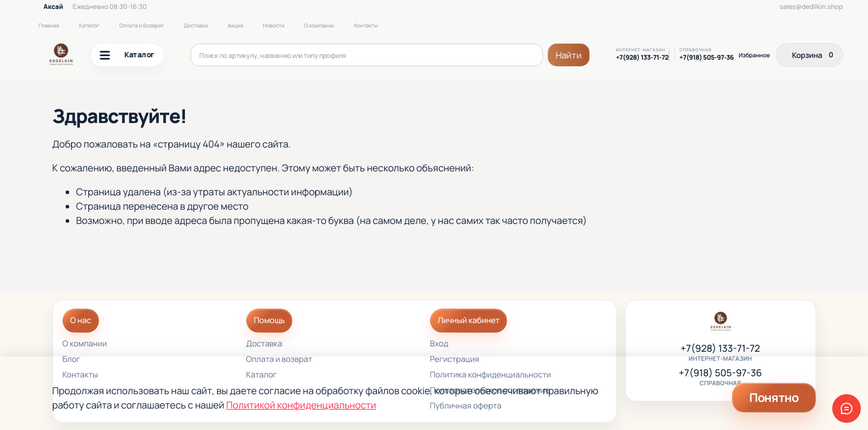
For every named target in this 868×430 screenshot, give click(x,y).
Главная (49, 25)
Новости (274, 25)
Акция (235, 25)
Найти (569, 55)
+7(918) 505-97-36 (707, 58)
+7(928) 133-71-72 (642, 58)
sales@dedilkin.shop (811, 7)
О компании (319, 25)
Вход (439, 344)
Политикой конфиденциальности (301, 405)
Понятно (774, 397)
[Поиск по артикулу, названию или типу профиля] (367, 55)
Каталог (89, 25)
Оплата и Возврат (142, 25)
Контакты (366, 25)
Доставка (196, 25)
